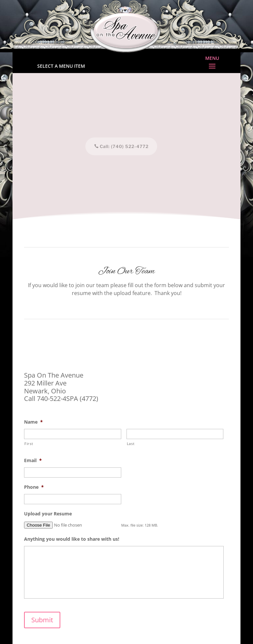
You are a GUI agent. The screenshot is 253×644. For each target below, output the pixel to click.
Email (33, 460)
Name (33, 422)
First (29, 444)
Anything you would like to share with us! (72, 539)
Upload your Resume (48, 514)
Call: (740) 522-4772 (123, 146)
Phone (34, 487)
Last (131, 444)
